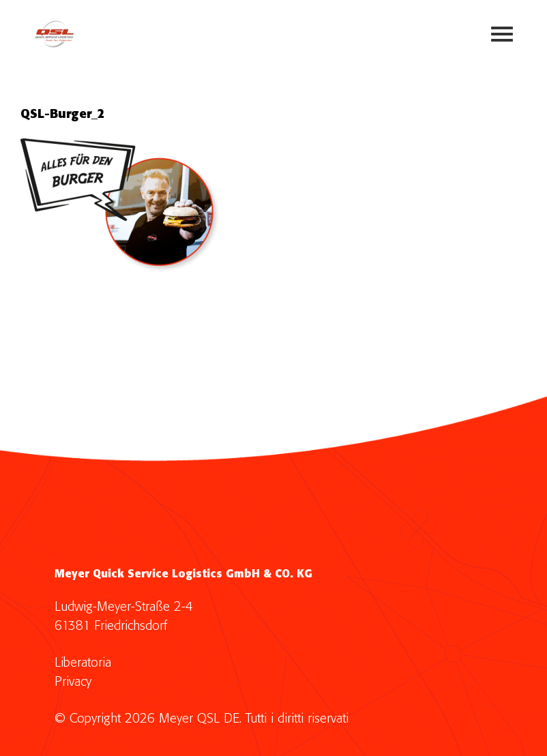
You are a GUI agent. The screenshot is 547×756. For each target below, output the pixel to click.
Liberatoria (83, 663)
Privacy (73, 682)
